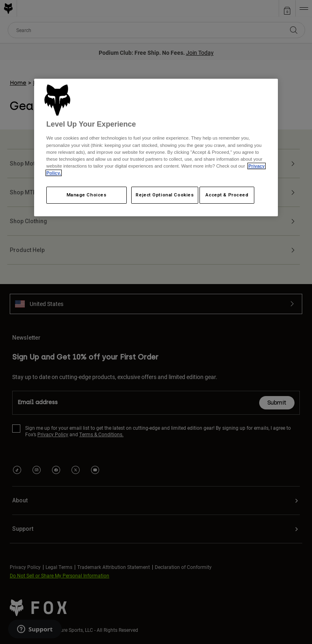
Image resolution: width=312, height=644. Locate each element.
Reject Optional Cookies (165, 195)
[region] (156, 148)
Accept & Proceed (227, 195)
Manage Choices (87, 195)
